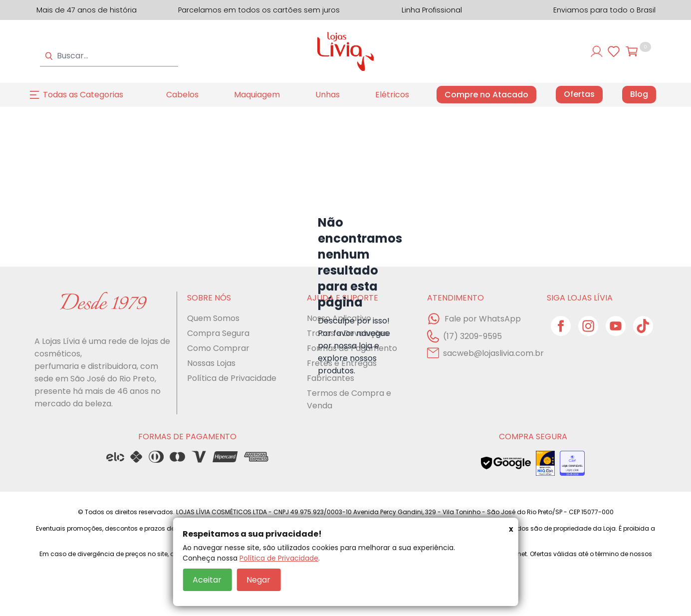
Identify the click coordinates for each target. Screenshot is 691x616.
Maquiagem (257, 95)
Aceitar (207, 580)
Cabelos (182, 95)
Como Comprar (218, 348)
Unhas (328, 95)
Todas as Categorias (83, 95)
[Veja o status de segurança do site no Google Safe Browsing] (506, 463)
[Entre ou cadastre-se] (597, 51)
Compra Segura (218, 333)
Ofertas (579, 94)
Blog (639, 94)
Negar (258, 580)
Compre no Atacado (486, 95)
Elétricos (392, 95)
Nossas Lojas (211, 363)
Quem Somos (213, 318)
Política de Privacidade (279, 558)
